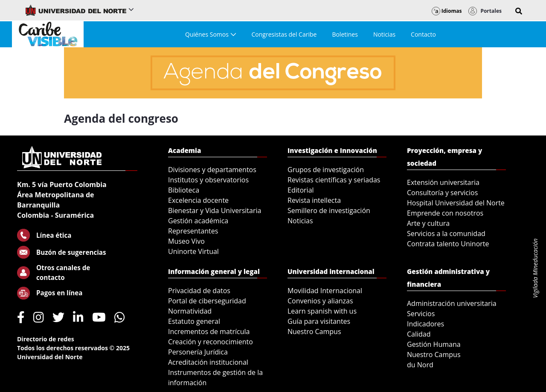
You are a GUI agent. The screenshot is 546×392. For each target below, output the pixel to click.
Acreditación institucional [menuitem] (208, 362)
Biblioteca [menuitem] (184, 190)
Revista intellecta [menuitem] (314, 200)
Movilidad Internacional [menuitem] (325, 291)
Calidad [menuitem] (419, 334)
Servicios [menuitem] (421, 314)
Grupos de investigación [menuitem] (326, 170)
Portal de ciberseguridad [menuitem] (207, 301)
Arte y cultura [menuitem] (428, 223)
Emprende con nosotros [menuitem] (445, 213)
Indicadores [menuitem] (425, 324)
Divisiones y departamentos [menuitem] (212, 170)
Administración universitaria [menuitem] (452, 303)
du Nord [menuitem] (420, 365)
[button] (519, 11)
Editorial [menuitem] (301, 190)
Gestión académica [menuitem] (198, 221)
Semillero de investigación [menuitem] (329, 210)
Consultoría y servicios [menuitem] (442, 193)
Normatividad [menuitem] (190, 311)
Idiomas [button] (447, 11)
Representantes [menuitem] (193, 231)
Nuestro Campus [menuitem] (314, 331)
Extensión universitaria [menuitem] (443, 182)
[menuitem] (211, 34)
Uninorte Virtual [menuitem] (193, 251)
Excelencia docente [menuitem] (198, 200)
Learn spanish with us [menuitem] (322, 311)
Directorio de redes (46, 339)
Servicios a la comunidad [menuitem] (446, 233)
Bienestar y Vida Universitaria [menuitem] (215, 210)
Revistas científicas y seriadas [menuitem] (334, 180)
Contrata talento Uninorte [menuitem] (448, 244)
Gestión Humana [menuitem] (434, 344)
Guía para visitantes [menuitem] (319, 321)
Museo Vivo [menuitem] (186, 241)
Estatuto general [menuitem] (194, 321)
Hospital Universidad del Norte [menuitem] (456, 203)
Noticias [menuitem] (300, 221)
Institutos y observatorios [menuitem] (208, 180)
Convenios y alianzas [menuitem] (320, 301)
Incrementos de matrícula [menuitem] (209, 331)
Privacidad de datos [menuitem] (199, 291)
